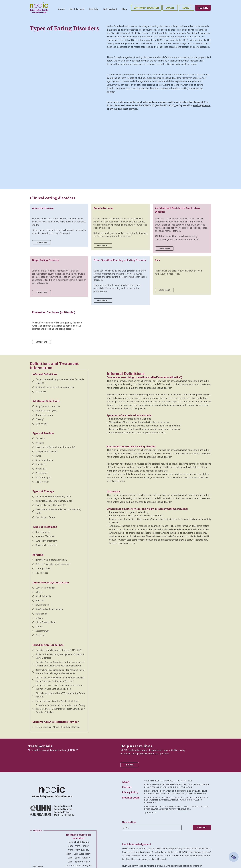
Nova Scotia (41, 614)
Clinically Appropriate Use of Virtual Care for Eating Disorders (60, 695)
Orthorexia (41, 391)
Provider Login (131, 798)
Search (186, 8)
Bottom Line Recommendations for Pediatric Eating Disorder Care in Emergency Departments (60, 672)
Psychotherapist (43, 477)
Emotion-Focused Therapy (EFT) (51, 505)
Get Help (94, 9)
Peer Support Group (45, 517)
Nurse (38, 456)
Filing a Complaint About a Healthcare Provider (58, 727)
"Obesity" (40, 419)
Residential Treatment (46, 545)
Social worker (42, 482)
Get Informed (77, 9)
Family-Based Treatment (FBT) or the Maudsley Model (58, 511)
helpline (203, 8)
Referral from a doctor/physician (51, 560)
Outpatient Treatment (46, 541)
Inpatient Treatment (45, 536)
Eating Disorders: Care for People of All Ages (57, 701)
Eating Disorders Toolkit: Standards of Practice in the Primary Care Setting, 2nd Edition (59, 687)
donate (170, 8)
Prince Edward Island (45, 622)
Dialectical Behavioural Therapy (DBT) (54, 501)
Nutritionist (41, 464)
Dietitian (40, 443)
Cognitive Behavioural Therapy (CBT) (53, 496)
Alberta (39, 592)
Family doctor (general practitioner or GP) (55, 447)
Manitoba (40, 601)
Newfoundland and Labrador (49, 609)
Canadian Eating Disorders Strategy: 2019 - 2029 (59, 650)
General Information (45, 588)
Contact (127, 787)
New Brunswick (43, 605)
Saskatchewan (42, 631)
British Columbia (43, 596)
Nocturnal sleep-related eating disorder (55, 387)
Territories (40, 635)
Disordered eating (44, 415)
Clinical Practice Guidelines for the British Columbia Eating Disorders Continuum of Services (60, 679)
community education (146, 8)
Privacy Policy (130, 792)
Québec (39, 627)
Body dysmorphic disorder (48, 406)
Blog (124, 9)
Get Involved (110, 9)
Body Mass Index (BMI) (46, 411)
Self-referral (42, 573)
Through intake (43, 568)
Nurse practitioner (44, 460)
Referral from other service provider (53, 564)
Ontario (39, 618)
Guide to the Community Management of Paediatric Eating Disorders (60, 656)
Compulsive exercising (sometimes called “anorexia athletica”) (60, 381)
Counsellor (41, 438)
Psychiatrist (41, 469)
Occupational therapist (47, 451)
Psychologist (41, 473)
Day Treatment (43, 532)
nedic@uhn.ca (202, 105)
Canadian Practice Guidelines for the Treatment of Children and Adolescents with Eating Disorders (60, 664)
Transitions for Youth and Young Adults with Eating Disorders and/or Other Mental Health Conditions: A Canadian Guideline (60, 709)
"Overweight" (42, 424)
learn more (42, 242)
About (61, 9)
